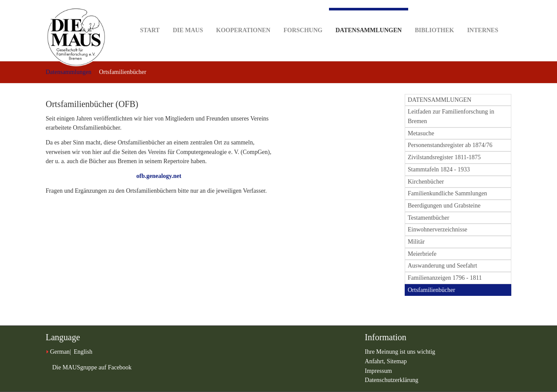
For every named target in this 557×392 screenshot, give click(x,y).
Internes (483, 17)
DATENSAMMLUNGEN (440, 100)
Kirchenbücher (426, 182)
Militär (416, 242)
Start (150, 17)
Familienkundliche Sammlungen (447, 193)
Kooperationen (243, 17)
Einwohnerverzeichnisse (438, 230)
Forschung (303, 17)
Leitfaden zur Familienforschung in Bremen (451, 116)
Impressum (378, 371)
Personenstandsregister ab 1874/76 (450, 145)
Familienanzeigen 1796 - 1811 (445, 278)
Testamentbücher (428, 218)
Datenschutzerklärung (391, 380)
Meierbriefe (422, 254)
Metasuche (421, 133)
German (60, 352)
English (83, 352)
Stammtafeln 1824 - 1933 (439, 169)
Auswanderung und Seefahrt (442, 266)
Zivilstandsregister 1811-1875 (444, 157)
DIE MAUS (188, 17)
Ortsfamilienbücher (431, 290)
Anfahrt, (376, 361)
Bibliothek (434, 17)
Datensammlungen (369, 21)
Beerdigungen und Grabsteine (444, 206)
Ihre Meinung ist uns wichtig (400, 352)
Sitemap (397, 361)
